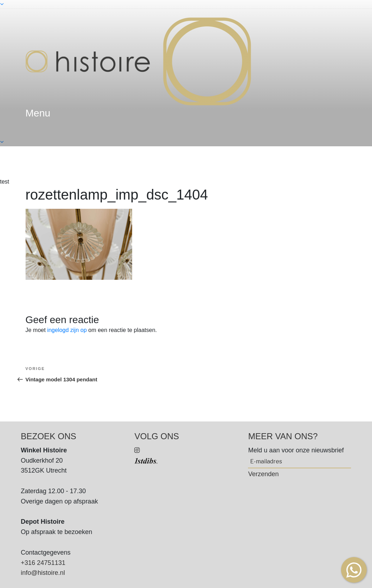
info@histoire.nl (43, 573)
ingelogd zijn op (67, 330)
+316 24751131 (43, 563)
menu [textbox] (38, 113)
